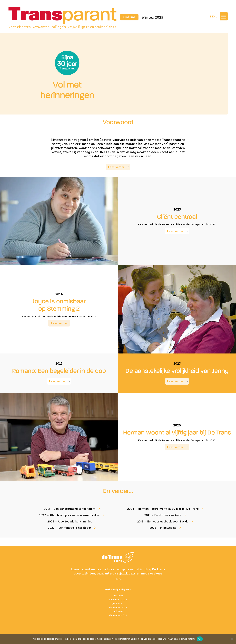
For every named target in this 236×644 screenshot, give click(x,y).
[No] (232, 639)
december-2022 (118, 615)
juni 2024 (118, 603)
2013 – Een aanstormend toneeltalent (70, 509)
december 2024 (118, 600)
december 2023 (118, 607)
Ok (200, 639)
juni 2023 (118, 611)
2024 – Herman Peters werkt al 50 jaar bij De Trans (163, 509)
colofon (118, 579)
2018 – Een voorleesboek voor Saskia (163, 521)
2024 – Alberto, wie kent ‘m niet (70, 521)
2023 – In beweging (163, 528)
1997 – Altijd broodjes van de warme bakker (69, 515)
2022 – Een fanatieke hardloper (69, 528)
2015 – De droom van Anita (163, 515)
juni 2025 (118, 596)
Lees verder (116, 167)
